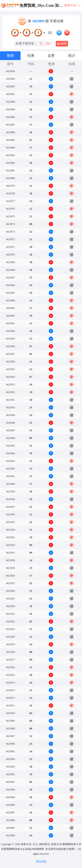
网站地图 (41, 861)
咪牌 (62, 44)
